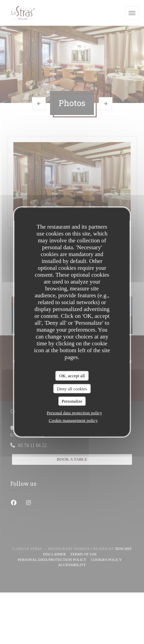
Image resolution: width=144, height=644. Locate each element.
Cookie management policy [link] (73, 420)
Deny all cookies (72, 388)
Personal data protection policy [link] (74, 412)
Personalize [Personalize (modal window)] (72, 401)
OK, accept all (72, 376)
